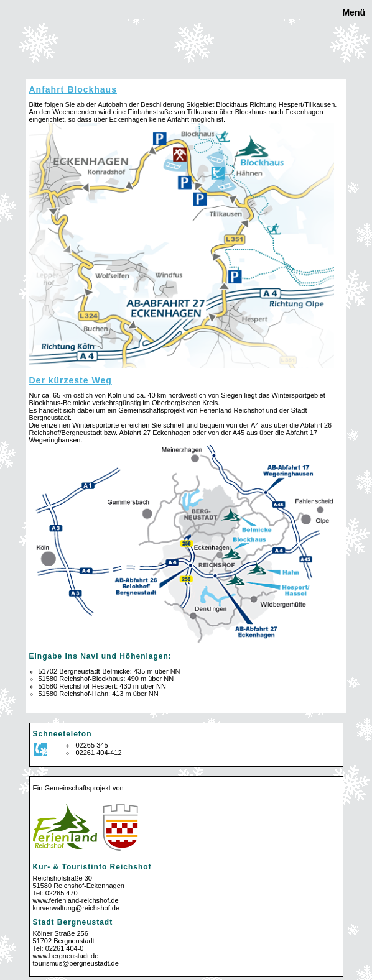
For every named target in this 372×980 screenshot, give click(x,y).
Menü (353, 12)
